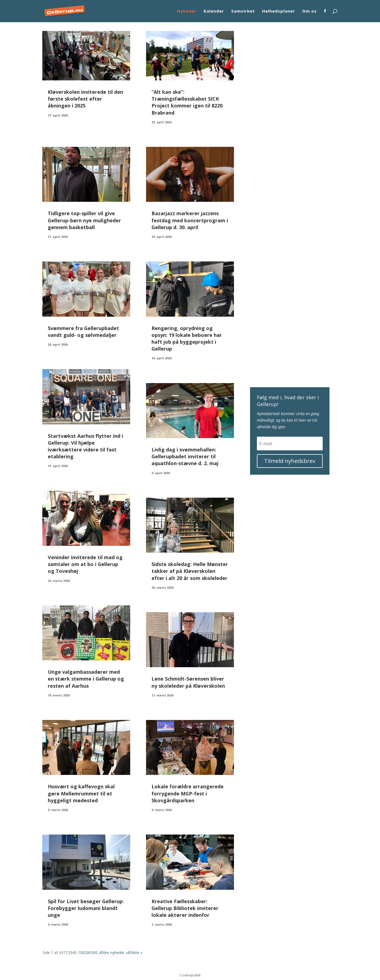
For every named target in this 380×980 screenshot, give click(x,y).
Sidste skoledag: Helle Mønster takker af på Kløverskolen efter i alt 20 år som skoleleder (190, 571)
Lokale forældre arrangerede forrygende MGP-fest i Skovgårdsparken (188, 793)
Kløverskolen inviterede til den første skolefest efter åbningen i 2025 (85, 99)
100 (81, 953)
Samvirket (243, 11)
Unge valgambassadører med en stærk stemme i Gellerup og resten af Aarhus (86, 679)
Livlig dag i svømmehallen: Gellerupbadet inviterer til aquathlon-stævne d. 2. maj (185, 456)
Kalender (214, 11)
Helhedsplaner (279, 11)
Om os (309, 11)
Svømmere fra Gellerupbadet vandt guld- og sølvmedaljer (83, 332)
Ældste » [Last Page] (135, 953)
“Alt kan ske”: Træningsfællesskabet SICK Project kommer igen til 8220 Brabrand (187, 102)
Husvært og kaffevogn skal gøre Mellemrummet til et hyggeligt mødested (81, 793)
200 (88, 953)
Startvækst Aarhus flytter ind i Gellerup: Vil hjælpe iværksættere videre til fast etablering (85, 446)
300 (94, 953)
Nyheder (187, 11)
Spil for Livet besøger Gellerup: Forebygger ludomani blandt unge (86, 908)
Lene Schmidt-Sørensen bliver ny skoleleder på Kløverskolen (188, 682)
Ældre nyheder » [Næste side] (113, 953)
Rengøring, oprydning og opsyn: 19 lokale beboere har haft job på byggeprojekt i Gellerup (187, 339)
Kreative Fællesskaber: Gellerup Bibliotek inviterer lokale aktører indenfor (185, 908)
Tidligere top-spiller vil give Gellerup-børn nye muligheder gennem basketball (84, 220)
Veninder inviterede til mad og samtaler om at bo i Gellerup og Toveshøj (85, 564)
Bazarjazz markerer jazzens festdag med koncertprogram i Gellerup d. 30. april (190, 220)
